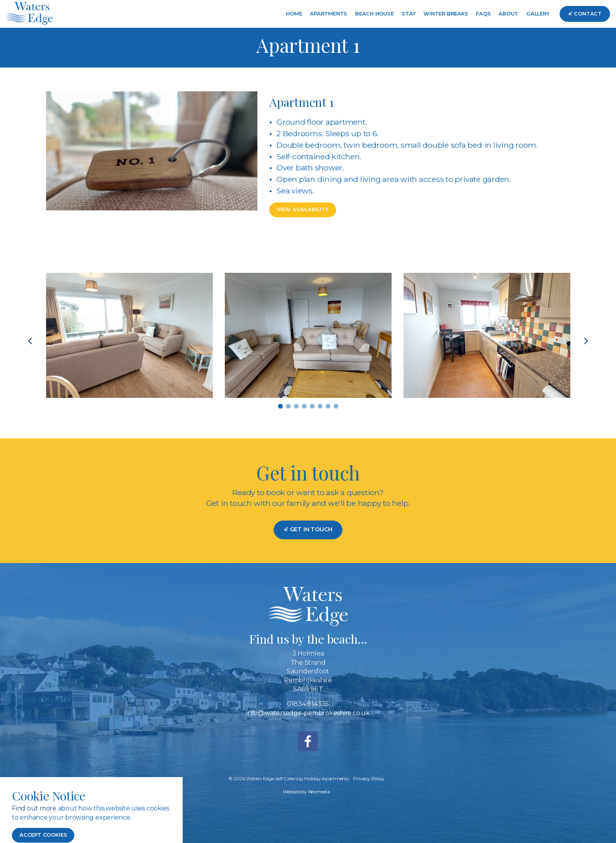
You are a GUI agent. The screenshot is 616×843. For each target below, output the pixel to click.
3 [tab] (296, 406)
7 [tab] (328, 406)
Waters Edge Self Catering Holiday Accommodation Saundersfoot (29, 14)
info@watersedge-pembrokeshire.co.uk (308, 713)
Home (294, 14)
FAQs (483, 14)
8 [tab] (336, 406)
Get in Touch (308, 529)
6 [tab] (320, 406)
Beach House (374, 14)
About (508, 14)
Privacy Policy (369, 778)
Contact (585, 14)
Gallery (538, 14)
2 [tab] (288, 406)
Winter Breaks (446, 14)
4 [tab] (304, 406)
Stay (408, 14)
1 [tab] (280, 406)
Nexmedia (319, 792)
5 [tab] (312, 406)
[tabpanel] (129, 335)
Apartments (328, 14)
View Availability (303, 209)
